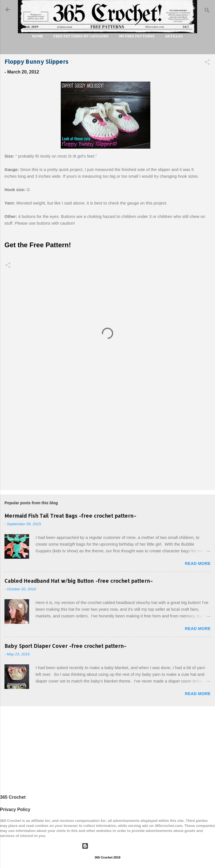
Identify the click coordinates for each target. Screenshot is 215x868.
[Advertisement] (107, 442)
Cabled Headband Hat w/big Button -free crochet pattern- (79, 581)
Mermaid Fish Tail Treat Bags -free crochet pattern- (70, 516)
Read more (198, 563)
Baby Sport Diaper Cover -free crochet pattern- (65, 646)
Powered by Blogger (107, 846)
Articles (174, 36)
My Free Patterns (137, 36)
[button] (207, 63)
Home (38, 36)
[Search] (207, 11)
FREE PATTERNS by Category (81, 36)
